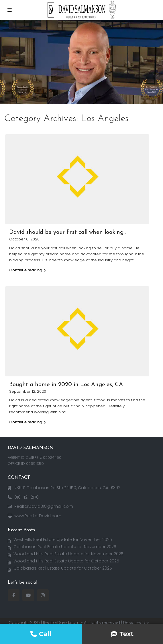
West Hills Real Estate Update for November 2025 (63, 540)
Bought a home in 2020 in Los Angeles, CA (66, 385)
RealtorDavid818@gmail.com (44, 506)
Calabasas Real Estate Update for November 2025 (65, 547)
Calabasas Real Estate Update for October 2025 (63, 568)
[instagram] (43, 595)
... (136, 260)
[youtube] (28, 595)
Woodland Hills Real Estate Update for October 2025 (66, 561)
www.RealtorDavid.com (38, 516)
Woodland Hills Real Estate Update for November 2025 (68, 554)
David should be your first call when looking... (68, 232)
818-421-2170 (26, 497)
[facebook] (14, 595)
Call (41, 634)
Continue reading (28, 270)
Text (122, 634)
